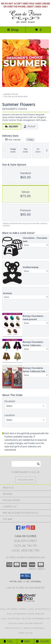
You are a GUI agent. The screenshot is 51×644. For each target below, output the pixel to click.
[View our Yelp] (33, 529)
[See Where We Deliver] (26, 480)
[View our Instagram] (28, 529)
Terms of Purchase (34, 628)
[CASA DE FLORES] (26, 22)
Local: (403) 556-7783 (26, 550)
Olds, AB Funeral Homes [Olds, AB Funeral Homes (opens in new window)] (13, 609)
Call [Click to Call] (8, 641)
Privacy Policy (13, 628)
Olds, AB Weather (10, 619)
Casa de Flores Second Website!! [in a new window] (26, 588)
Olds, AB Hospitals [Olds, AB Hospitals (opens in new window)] (39, 609)
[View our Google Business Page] (23, 529)
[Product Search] (26, 464)
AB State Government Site (36, 619)
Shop (13, 30)
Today (30, 140)
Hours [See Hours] (42, 641)
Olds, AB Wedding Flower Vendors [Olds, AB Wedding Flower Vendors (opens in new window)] (25, 614)
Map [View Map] (26, 641)
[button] (26, 576)
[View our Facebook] (18, 529)
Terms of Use (26, 633)
